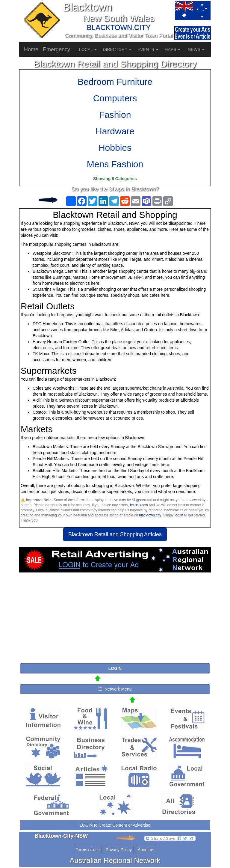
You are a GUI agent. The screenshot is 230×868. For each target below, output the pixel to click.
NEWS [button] (196, 49)
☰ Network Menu (115, 689)
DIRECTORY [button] (117, 49)
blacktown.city (150, 515)
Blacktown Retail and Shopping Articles (115, 534)
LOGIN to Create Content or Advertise (115, 825)
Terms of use (88, 850)
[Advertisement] (115, 620)
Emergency (56, 49)
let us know (139, 505)
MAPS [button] (172, 49)
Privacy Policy (119, 850)
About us (146, 850)
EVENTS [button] (148, 49)
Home (31, 49)
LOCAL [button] (88, 49)
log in (179, 515)
